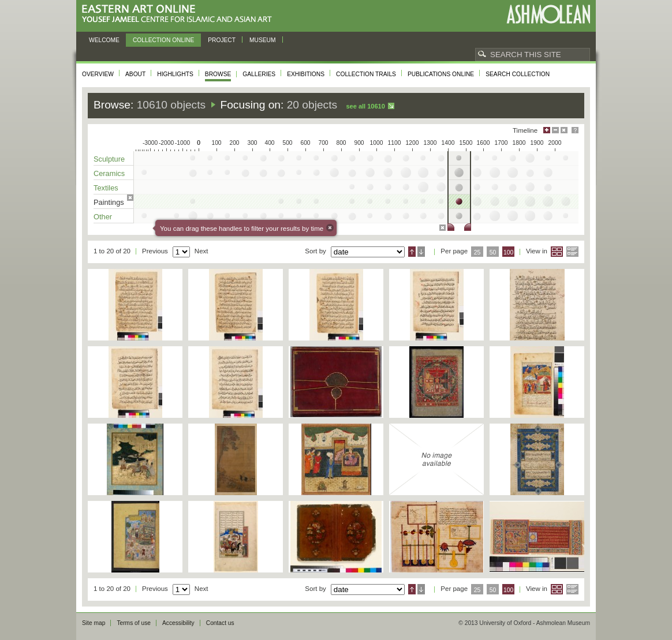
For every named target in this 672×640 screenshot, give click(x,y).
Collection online (163, 40)
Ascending (412, 252)
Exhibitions (306, 74)
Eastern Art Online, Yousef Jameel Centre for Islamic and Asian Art (180, 14)
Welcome (104, 40)
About (135, 74)
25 (477, 252)
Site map (94, 623)
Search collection (518, 74)
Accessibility (178, 623)
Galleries (259, 74)
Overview (98, 74)
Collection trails (366, 74)
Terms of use (134, 623)
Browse (218, 74)
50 (493, 252)
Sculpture (109, 159)
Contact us (220, 623)
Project (222, 40)
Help (575, 130)
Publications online (441, 74)
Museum (263, 40)
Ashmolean (548, 14)
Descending (421, 252)
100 (508, 252)
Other (103, 217)
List (572, 252)
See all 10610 (365, 106)
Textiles (106, 188)
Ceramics (109, 173)
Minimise (555, 130)
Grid (557, 252)
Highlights (175, 74)
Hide (564, 130)
